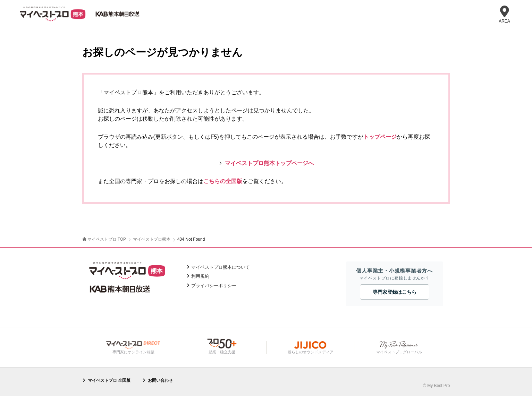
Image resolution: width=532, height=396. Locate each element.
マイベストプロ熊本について (221, 267)
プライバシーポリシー (214, 285)
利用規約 (200, 276)
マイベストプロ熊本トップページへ (269, 163)
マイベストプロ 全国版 (109, 380)
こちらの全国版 (223, 181)
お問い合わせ (160, 380)
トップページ (380, 137)
